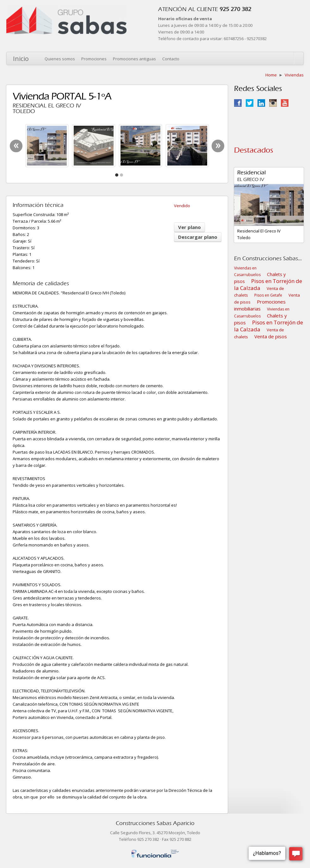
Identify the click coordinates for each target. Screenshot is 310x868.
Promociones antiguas (134, 59)
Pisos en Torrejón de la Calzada (268, 284)
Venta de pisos (271, 336)
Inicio (21, 59)
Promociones (94, 59)
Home (271, 75)
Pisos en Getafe (268, 295)
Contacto (171, 59)
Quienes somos (60, 59)
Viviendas (294, 75)
